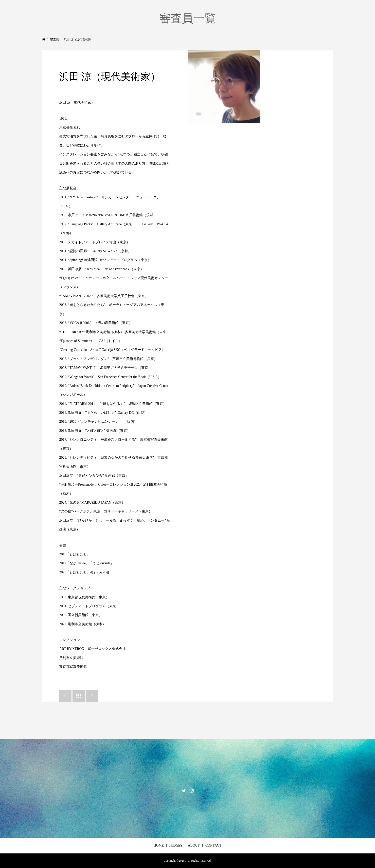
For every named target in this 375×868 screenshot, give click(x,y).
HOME (159, 845)
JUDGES (176, 845)
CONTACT (213, 845)
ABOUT (194, 845)
